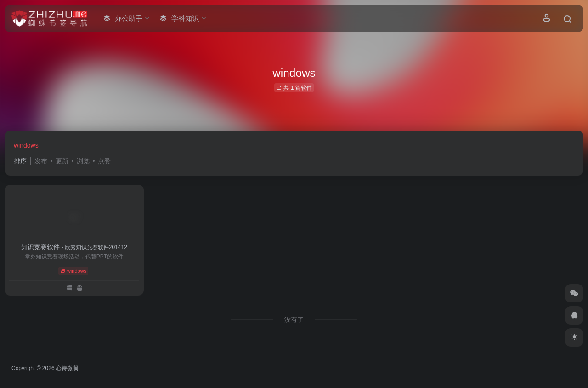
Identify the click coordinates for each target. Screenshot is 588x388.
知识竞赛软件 (74, 247)
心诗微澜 (67, 368)
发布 (41, 161)
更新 (62, 161)
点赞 (104, 161)
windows (26, 145)
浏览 (83, 161)
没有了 (294, 320)
